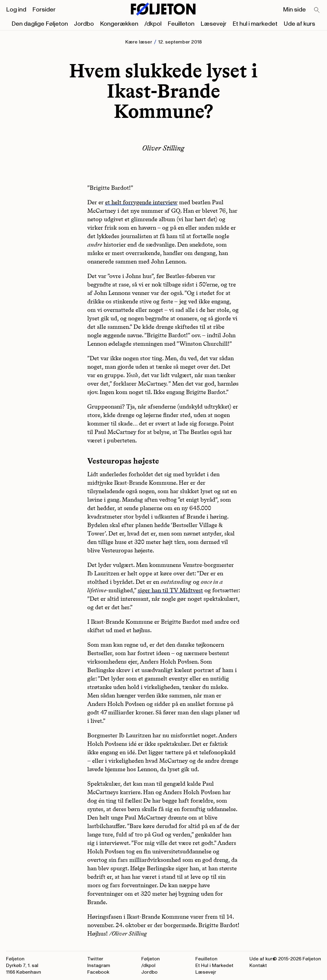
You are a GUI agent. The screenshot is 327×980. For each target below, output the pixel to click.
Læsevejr (213, 24)
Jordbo (84, 24)
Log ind (16, 10)
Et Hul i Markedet (214, 965)
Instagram (99, 965)
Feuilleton (181, 24)
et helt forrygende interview (141, 202)
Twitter (95, 959)
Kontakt (258, 965)
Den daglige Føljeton (40, 24)
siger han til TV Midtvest (170, 590)
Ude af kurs (299, 24)
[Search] (317, 10)
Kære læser (139, 42)
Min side (294, 10)
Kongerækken (119, 24)
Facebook (98, 972)
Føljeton (151, 959)
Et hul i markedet (255, 24)
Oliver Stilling (163, 148)
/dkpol (153, 24)
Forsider (44, 10)
